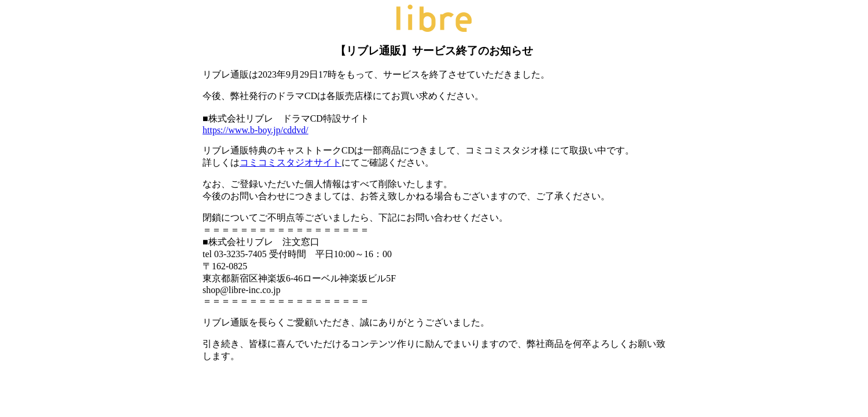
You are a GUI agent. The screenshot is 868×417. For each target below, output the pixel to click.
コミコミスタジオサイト (290, 162)
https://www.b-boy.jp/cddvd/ (255, 130)
